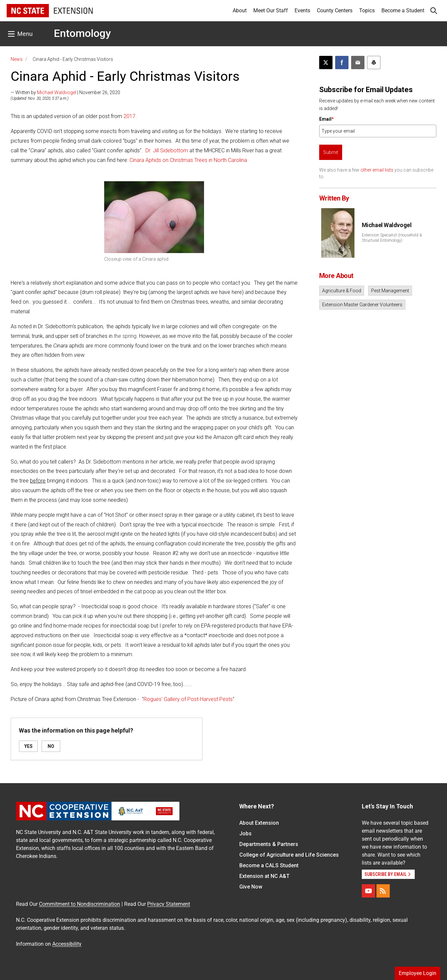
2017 (129, 116)
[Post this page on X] (326, 63)
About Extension (259, 823)
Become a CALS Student (269, 865)
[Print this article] (374, 63)
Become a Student (403, 10)
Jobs (245, 834)
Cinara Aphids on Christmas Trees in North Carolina (188, 160)
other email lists (377, 170)
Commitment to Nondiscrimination (80, 904)
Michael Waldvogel (57, 92)
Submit (331, 152)
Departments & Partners (269, 844)
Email (327, 119)
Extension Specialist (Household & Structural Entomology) (392, 238)
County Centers (335, 10)
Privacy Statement (169, 904)
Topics (367, 10)
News (17, 59)
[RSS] (383, 891)
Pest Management (390, 291)
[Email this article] (358, 63)
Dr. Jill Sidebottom (167, 150)
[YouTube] (368, 891)
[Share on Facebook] (342, 63)
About (240, 10)
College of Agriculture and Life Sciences (289, 855)
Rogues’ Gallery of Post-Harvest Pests (188, 699)
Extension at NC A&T (264, 876)
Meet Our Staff (271, 10)
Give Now (251, 887)
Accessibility (67, 944)
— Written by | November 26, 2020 (65, 92)
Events (302, 10)
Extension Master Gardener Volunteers (362, 305)
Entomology (82, 33)
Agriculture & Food (342, 291)
